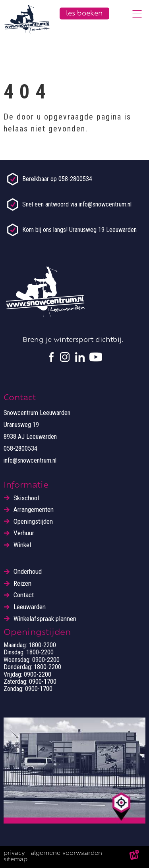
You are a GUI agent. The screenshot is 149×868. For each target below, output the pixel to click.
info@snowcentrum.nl (30, 460)
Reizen (22, 583)
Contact (24, 595)
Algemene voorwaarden (66, 854)
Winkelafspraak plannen (45, 619)
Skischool (26, 498)
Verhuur (24, 533)
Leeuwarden (30, 607)
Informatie (26, 486)
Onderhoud (28, 572)
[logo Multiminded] (134, 857)
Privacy (14, 854)
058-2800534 (20, 448)
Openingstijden (33, 522)
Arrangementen (34, 510)
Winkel (22, 545)
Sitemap (15, 860)
